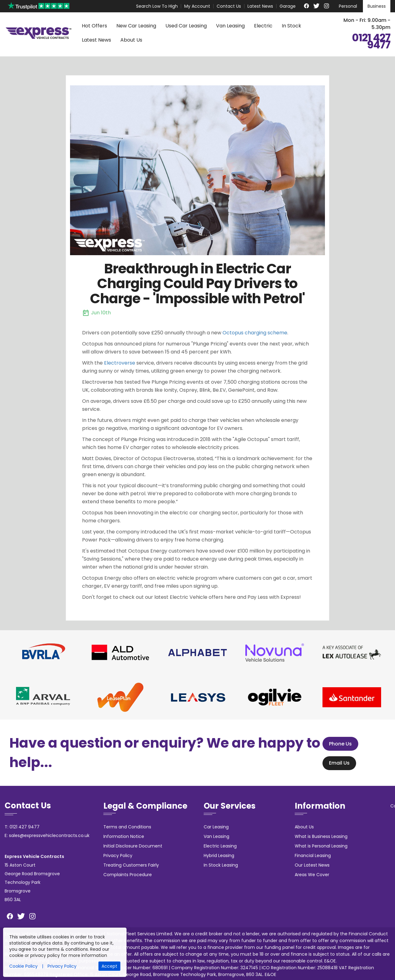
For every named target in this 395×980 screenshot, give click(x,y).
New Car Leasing (136, 26)
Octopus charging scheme (255, 333)
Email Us (337, 763)
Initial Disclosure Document (133, 846)
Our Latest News (312, 865)
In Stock (291, 26)
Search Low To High (157, 6)
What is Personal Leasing (321, 846)
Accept (109, 966)
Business (377, 6)
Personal (348, 6)
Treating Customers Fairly (131, 865)
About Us (131, 40)
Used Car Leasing (186, 26)
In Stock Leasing (221, 865)
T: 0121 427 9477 (22, 827)
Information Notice (124, 836)
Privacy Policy (118, 855)
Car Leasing (216, 827)
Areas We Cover (312, 875)
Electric (263, 26)
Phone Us (338, 744)
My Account (197, 6)
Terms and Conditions (127, 827)
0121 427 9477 (371, 42)
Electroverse (120, 363)
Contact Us (229, 6)
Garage (288, 6)
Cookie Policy (23, 966)
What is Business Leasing (321, 836)
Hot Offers (94, 26)
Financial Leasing (313, 855)
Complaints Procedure (128, 875)
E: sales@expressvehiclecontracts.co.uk (47, 835)
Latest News (260, 6)
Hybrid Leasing (219, 855)
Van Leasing (230, 26)
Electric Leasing (220, 846)
